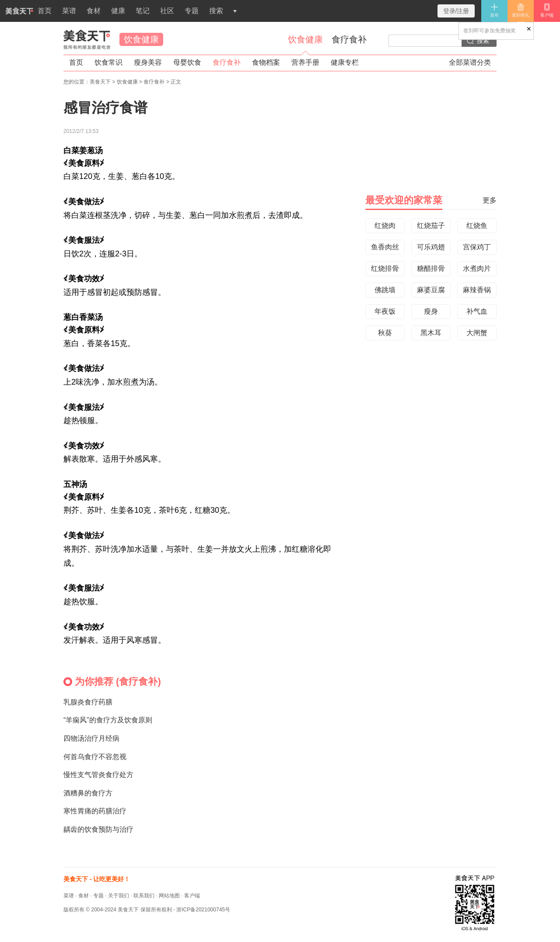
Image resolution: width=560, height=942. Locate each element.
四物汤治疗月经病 (91, 738)
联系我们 (144, 896)
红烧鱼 (477, 226)
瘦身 (431, 311)
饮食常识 (108, 62)
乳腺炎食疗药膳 (88, 702)
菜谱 (69, 11)
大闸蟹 (477, 333)
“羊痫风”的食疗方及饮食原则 (108, 720)
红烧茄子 (431, 226)
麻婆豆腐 (431, 290)
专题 (192, 11)
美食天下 (87, 39)
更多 (490, 200)
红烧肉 (385, 226)
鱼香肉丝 (385, 247)
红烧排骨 (385, 268)
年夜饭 (385, 311)
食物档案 (266, 62)
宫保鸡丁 (477, 247)
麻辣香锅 (477, 290)
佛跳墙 (385, 290)
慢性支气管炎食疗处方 (98, 775)
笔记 (143, 11)
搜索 (216, 11)
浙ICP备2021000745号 (203, 910)
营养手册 (305, 62)
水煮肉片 (477, 268)
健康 (118, 11)
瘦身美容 (148, 62)
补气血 (477, 311)
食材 (94, 11)
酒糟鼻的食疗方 (88, 793)
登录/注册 (456, 11)
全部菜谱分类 (470, 62)
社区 (167, 11)
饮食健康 (141, 39)
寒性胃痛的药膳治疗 (95, 811)
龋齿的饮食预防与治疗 (98, 829)
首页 (26, 14)
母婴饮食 (187, 62)
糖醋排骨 (431, 268)
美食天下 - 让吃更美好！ (97, 879)
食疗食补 (349, 39)
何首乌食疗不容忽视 (95, 757)
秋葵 (385, 333)
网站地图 (169, 896)
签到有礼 (521, 10)
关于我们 (119, 896)
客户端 (547, 10)
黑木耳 (431, 333)
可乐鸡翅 (431, 247)
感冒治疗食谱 (105, 108)
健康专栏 (345, 62)
